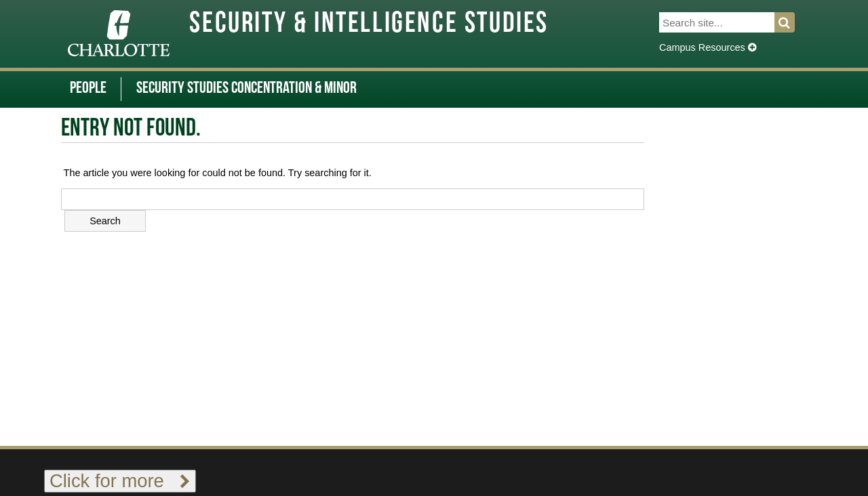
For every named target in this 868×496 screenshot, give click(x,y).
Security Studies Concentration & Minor (246, 89)
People (88, 89)
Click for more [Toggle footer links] (120, 481)
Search (792, 22)
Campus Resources (708, 47)
